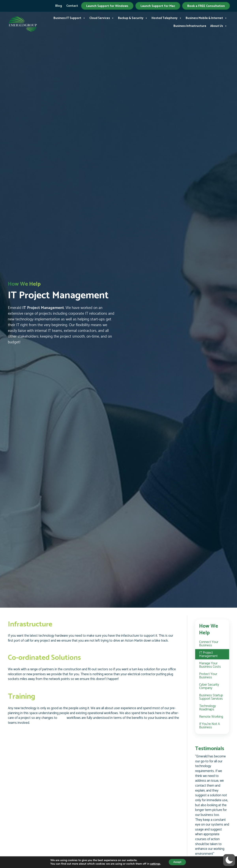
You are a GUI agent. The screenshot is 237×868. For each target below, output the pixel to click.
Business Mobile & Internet (206, 17)
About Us (219, 25)
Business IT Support (69, 17)
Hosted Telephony (167, 17)
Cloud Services (102, 17)
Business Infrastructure (190, 25)
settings (153, 864)
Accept (177, 862)
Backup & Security (133, 17)
